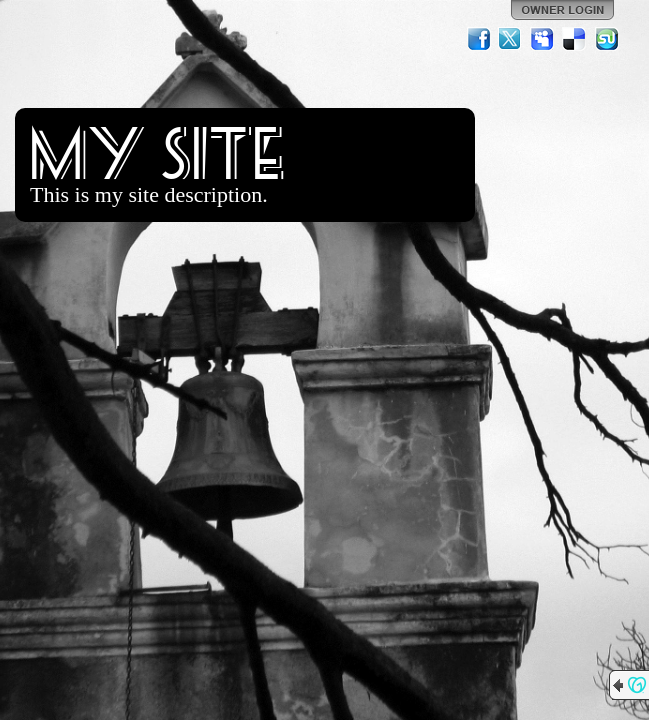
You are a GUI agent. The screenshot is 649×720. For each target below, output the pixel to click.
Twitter (511, 39)
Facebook (479, 39)
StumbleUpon (607, 39)
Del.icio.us (575, 39)
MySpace (543, 39)
